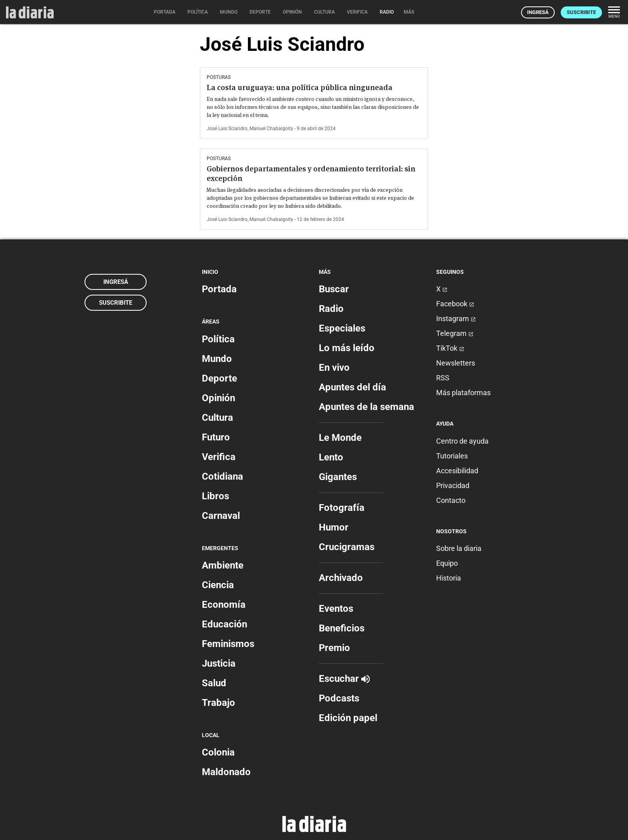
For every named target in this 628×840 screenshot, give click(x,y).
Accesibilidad (457, 471)
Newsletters (456, 363)
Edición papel (348, 718)
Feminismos (228, 644)
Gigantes (338, 477)
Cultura (217, 418)
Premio (334, 648)
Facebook (455, 304)
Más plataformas (463, 393)
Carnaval (221, 516)
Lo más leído (347, 348)
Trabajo (218, 703)
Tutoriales (452, 456)
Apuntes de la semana (366, 407)
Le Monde (340, 438)
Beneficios (342, 628)
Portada (219, 289)
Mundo (217, 359)
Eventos (336, 609)
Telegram (455, 333)
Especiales (342, 328)
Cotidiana (222, 476)
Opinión (218, 398)
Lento (331, 457)
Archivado (341, 578)
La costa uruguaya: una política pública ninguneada (300, 87)
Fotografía (342, 508)
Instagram (456, 319)
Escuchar (344, 679)
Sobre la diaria (459, 548)
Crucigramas (347, 547)
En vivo (334, 368)
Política (218, 339)
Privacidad (453, 485)
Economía (224, 605)
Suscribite (581, 12)
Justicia (219, 663)
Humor (334, 527)
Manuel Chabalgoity (271, 129)
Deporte (219, 378)
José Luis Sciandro (227, 129)
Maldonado (226, 772)
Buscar (334, 289)
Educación (224, 624)
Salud (214, 683)
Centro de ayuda (462, 441)
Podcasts (339, 698)
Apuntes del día (352, 387)
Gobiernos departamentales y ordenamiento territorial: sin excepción (311, 174)
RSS (443, 378)
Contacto (451, 500)
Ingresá (538, 12)
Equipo (447, 563)
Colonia (218, 752)
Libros (215, 496)
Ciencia (218, 585)
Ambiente (223, 565)
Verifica (219, 457)
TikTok (450, 348)
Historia (449, 578)
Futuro (216, 437)
